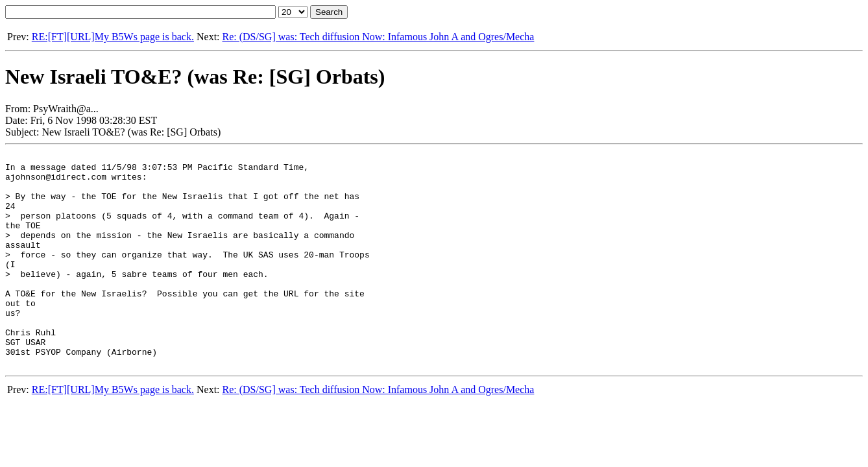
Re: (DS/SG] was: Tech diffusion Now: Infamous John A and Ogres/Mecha (379, 37)
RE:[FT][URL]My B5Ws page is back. (113, 37)
